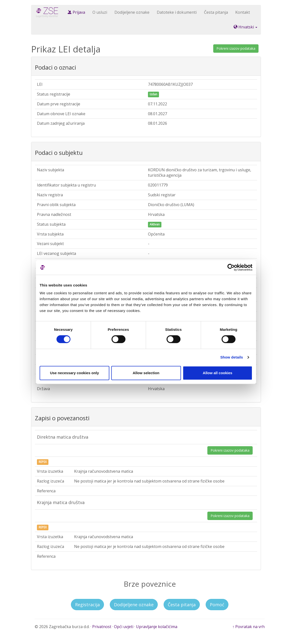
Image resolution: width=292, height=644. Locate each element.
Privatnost (102, 627)
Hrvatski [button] (245, 27)
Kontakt (243, 12)
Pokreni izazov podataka (236, 48)
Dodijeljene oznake (132, 12)
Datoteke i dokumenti (177, 12)
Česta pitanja (216, 12)
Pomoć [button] (217, 605)
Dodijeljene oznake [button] (134, 605)
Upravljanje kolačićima (157, 627)
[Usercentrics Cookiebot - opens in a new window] (231, 267)
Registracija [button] (87, 605)
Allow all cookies (218, 373)
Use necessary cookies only (74, 373)
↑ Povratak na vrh (248, 627)
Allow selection (146, 373)
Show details (232, 357)
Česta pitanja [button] (182, 605)
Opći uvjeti (124, 627)
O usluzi (100, 12)
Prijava (76, 12)
